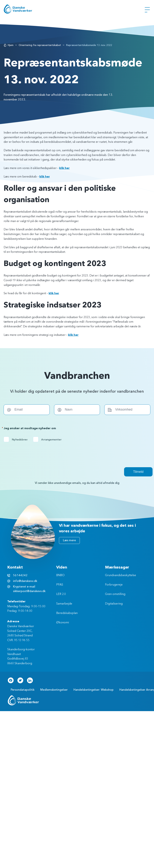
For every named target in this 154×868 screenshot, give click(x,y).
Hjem (11, 45)
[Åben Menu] (147, 10)
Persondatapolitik (23, 690)
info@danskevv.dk (25, 581)
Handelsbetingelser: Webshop (94, 690)
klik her (64, 168)
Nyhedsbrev (17, 440)
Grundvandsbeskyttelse (121, 575)
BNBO (60, 575)
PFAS (60, 585)
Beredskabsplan (67, 613)
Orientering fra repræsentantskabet (40, 45)
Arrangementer (48, 440)
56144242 (20, 575)
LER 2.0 (61, 594)
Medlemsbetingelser (54, 690)
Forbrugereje (114, 585)
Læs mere (69, 540)
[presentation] (31, 453)
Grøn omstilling (115, 594)
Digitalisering (114, 604)
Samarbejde (64, 604)
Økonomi (63, 623)
